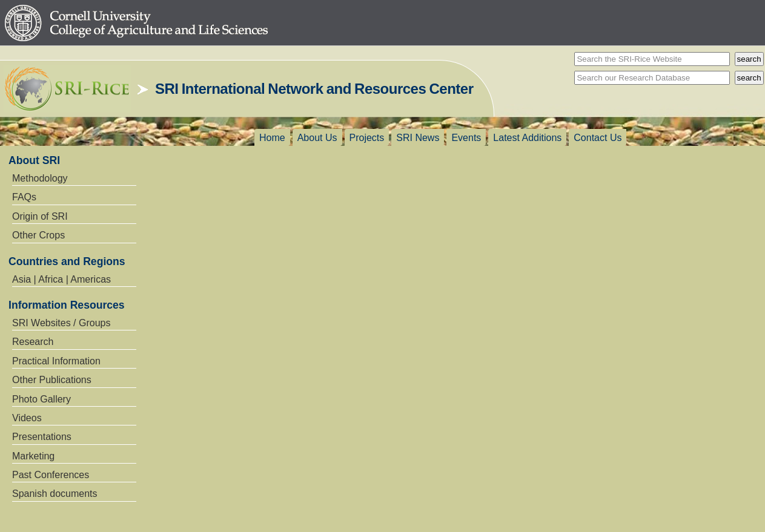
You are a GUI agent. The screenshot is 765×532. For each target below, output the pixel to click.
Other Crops (38, 235)
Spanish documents (55, 494)
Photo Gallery (41, 399)
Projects (367, 138)
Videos (27, 418)
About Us (317, 138)
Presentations (42, 437)
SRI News (418, 138)
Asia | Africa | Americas (61, 279)
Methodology (40, 178)
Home (272, 138)
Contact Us (598, 138)
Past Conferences (51, 475)
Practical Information (56, 361)
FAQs (24, 197)
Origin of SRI (40, 216)
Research (33, 342)
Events (466, 138)
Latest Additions (527, 138)
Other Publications (52, 380)
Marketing (33, 456)
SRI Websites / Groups (61, 323)
